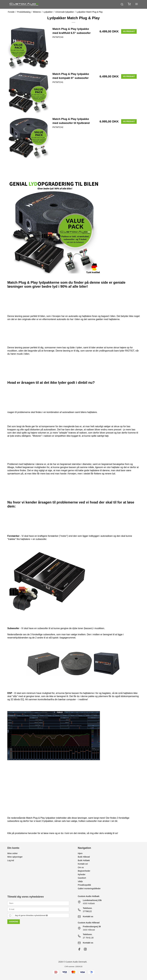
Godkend (14, 922)
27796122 (87, 911)
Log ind (11, 860)
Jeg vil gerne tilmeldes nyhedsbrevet (31, 915)
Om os (81, 867)
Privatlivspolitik (84, 885)
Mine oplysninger (15, 857)
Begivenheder (84, 871)
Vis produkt (129, 31)
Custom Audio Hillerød (89, 923)
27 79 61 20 (88, 938)
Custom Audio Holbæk (89, 896)
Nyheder (82, 874)
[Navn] (38, 903)
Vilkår (80, 881)
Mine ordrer (12, 853)
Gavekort (82, 878)
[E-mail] (38, 909)
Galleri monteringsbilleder (89, 889)
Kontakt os (88, 916)
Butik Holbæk (84, 860)
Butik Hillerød (84, 857)
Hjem (80, 853)
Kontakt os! (83, 864)
